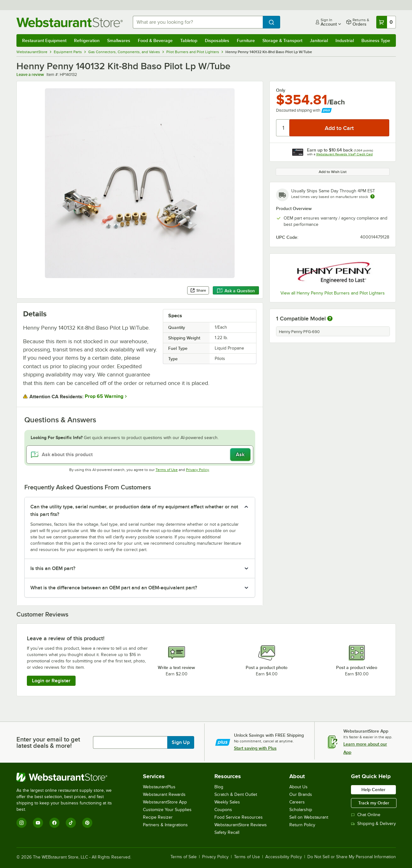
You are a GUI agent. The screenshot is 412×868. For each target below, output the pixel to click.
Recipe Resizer (158, 817)
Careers (297, 802)
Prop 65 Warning (104, 396)
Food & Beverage (155, 40)
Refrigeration (87, 40)
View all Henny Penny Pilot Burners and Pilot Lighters (333, 293)
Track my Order (374, 803)
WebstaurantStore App (165, 802)
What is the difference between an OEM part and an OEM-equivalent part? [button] (114, 588)
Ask (240, 455)
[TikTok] (71, 823)
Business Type (376, 40)
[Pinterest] (87, 823)
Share (198, 290)
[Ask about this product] (140, 455)
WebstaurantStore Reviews (241, 825)
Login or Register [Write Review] (51, 681)
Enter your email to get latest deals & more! (48, 742)
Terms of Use (167, 470)
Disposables (217, 40)
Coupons (223, 810)
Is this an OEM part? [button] (53, 568)
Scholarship (301, 810)
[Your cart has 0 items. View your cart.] (386, 22)
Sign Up (181, 742)
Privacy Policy (197, 470)
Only (281, 90)
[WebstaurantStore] (68, 777)
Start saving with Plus (255, 748)
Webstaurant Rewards (164, 794)
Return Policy (302, 825)
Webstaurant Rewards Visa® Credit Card (344, 154)
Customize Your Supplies (167, 810)
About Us (298, 787)
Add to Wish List (333, 172)
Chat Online (366, 815)
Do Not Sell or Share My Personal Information (352, 857)
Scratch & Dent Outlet (236, 794)
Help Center (373, 790)
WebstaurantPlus (159, 787)
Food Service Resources (239, 817)
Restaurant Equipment (44, 40)
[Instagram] (22, 823)
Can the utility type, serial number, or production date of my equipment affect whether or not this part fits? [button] (134, 511)
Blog (219, 787)
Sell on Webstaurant (309, 817)
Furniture (246, 40)
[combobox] (198, 22)
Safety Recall (227, 832)
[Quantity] (283, 128)
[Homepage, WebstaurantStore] (70, 22)
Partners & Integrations (165, 825)
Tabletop (189, 40)
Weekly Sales (227, 802)
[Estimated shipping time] (372, 196)
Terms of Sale (184, 857)
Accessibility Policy (284, 857)
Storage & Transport (282, 40)
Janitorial (319, 40)
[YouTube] (38, 823)
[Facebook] (54, 823)
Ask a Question (236, 291)
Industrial (345, 40)
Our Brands (301, 794)
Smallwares (119, 40)
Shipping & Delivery (373, 824)
